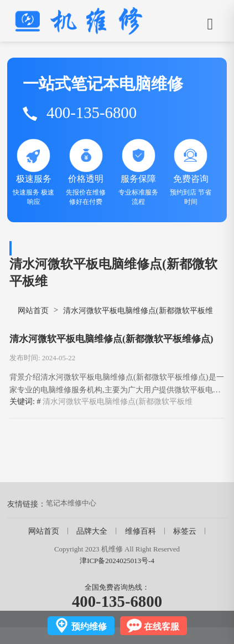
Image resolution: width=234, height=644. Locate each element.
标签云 (185, 531)
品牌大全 (92, 531)
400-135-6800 (117, 601)
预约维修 (89, 627)
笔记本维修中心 (71, 503)
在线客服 (162, 627)
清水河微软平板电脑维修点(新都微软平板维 (118, 401)
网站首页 (33, 310)
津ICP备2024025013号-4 (117, 561)
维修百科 (141, 531)
